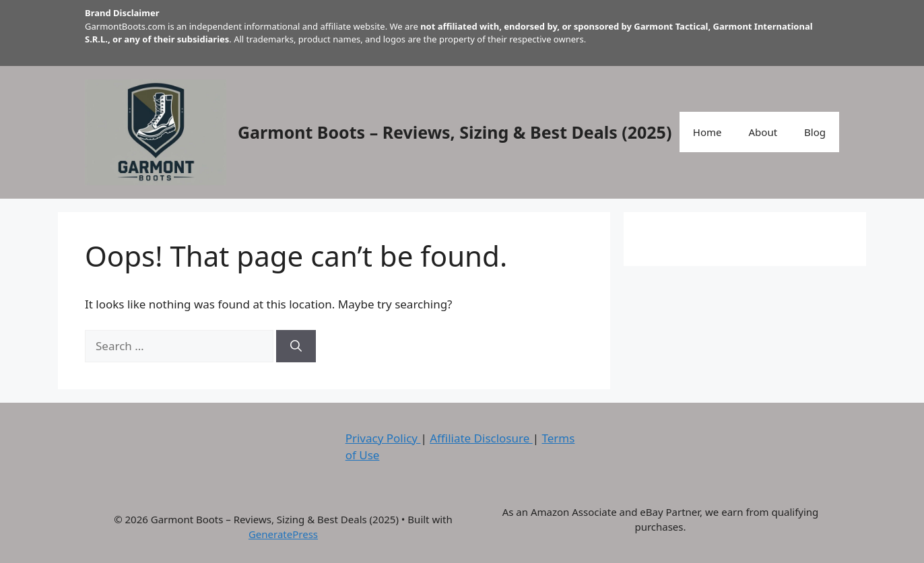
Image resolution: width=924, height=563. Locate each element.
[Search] (296, 346)
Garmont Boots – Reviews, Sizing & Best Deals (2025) (455, 132)
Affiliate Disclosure (481, 438)
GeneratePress (283, 534)
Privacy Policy (383, 438)
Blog (815, 132)
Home (707, 132)
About (763, 132)
